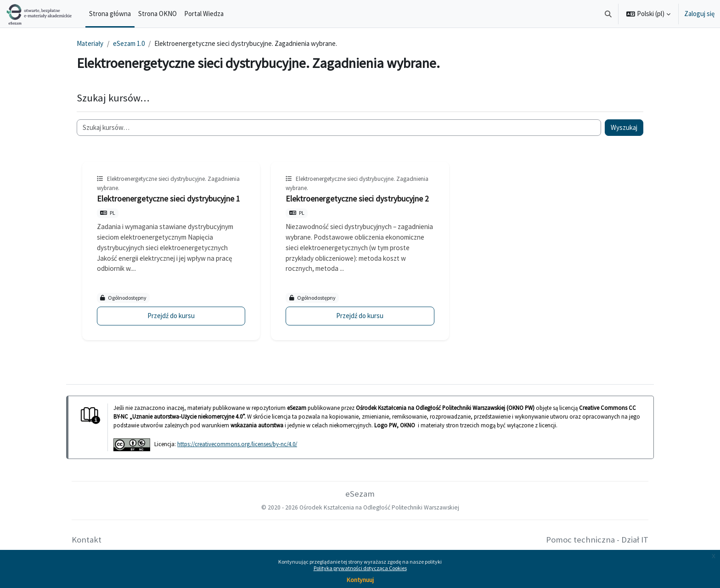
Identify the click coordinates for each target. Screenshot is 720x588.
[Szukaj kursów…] (339, 128)
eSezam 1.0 (129, 43)
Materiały (90, 43)
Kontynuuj (360, 580)
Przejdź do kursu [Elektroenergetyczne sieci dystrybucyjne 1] (171, 316)
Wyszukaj (624, 127)
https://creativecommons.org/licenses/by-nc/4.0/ (237, 444)
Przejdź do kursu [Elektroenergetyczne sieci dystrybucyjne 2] (360, 316)
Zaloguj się (699, 14)
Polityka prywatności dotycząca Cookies (360, 568)
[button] (609, 14)
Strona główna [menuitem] (110, 14)
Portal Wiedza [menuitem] (204, 14)
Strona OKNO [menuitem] (157, 14)
